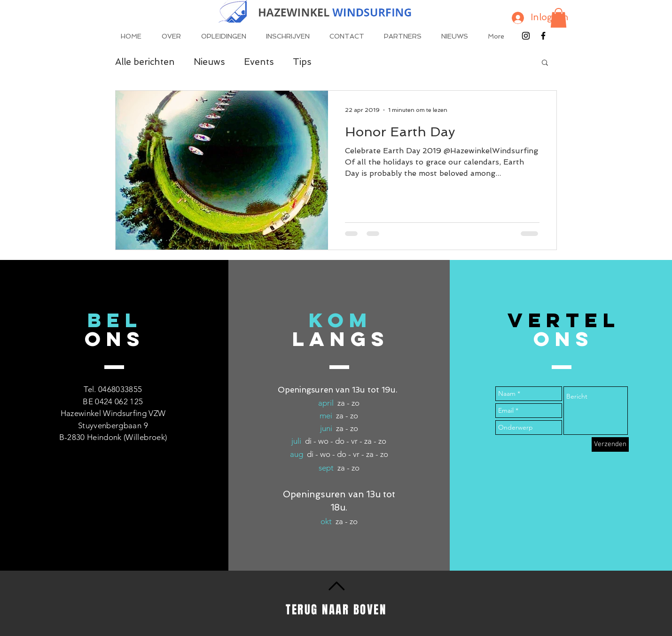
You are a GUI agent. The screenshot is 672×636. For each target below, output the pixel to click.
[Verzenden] (610, 444)
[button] (559, 18)
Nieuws (209, 62)
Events (259, 62)
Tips (302, 62)
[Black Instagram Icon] (526, 36)
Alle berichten (145, 62)
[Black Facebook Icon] (543, 36)
